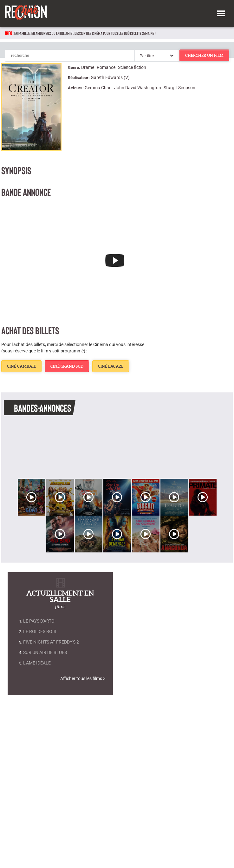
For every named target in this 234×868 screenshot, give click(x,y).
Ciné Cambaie (21, 366)
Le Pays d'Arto (39, 621)
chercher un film (204, 55)
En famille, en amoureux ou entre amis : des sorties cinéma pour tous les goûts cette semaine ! (85, 33)
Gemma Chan (98, 88)
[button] (221, 12)
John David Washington (138, 88)
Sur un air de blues (45, 653)
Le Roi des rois (40, 632)
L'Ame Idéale (37, 663)
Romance (106, 67)
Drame (88, 67)
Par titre (147, 56)
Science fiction (132, 67)
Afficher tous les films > (83, 678)
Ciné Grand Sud (67, 366)
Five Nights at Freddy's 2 (51, 642)
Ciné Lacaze (111, 366)
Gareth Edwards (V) (110, 77)
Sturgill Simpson (179, 88)
